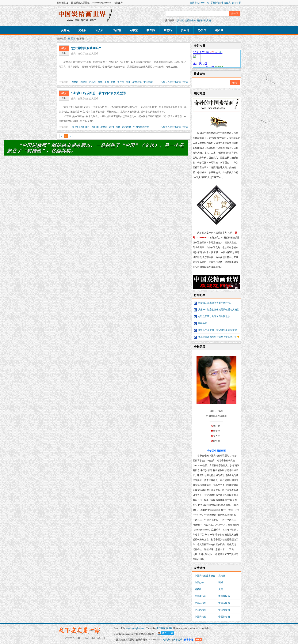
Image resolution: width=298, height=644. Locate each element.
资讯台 (82, 30)
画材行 (168, 30)
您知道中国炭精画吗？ (86, 48)
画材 (221, 582)
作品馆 (117, 30)
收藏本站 (195, 3)
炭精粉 (198, 589)
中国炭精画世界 (141, 127)
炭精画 (181, 21)
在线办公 (199, 582)
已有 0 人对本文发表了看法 (174, 127)
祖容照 (121, 82)
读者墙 (219, 30)
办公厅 (202, 30)
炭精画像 (189, 21)
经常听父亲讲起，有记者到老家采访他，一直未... (221, 330)
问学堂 (134, 30)
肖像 (100, 82)
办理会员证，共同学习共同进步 (212, 316)
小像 (107, 82)
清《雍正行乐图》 (81, 127)
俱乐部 (185, 30)
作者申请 (189, 640)
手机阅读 (215, 3)
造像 (113, 82)
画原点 (72, 39)
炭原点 (65, 30)
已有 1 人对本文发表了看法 (174, 82)
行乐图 (93, 82)
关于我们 (167, 640)
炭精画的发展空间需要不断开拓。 (213, 303)
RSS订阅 (205, 3)
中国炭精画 (200, 21)
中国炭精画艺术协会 (205, 576)
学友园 (151, 30)
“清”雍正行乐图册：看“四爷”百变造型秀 (98, 93)
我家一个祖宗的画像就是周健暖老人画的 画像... (220, 310)
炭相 (128, 82)
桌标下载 (237, 3)
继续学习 (200, 323)
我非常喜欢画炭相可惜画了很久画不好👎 (217, 337)
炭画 (208, 21)
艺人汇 (99, 30)
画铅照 (84, 82)
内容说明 (178, 640)
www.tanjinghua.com (136, 628)
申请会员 (226, 3)
